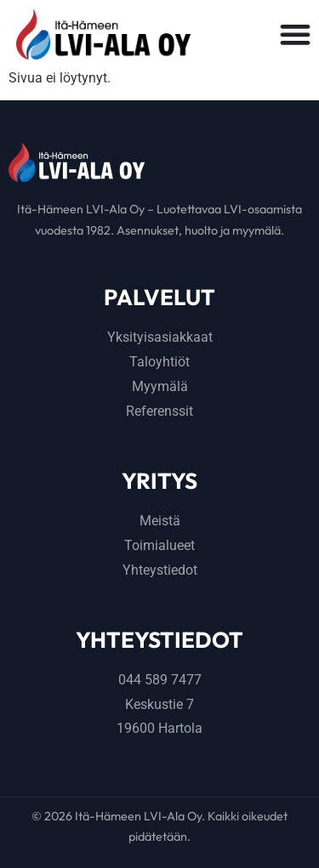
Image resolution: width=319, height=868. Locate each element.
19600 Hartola (159, 728)
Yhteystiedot (160, 570)
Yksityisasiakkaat (160, 337)
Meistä (160, 521)
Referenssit (159, 411)
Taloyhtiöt (159, 362)
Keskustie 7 (159, 704)
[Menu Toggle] (295, 34)
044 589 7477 (160, 680)
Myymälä (160, 386)
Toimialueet (159, 545)
